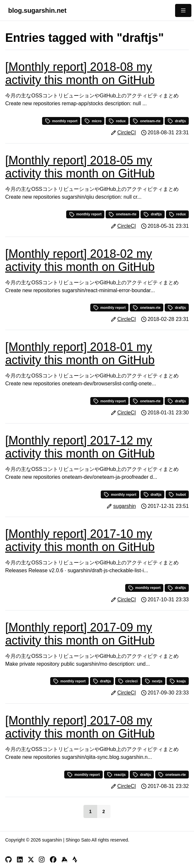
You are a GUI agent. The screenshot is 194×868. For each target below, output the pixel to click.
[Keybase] (65, 860)
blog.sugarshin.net (37, 10)
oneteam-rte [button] (147, 121)
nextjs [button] (154, 681)
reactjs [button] (116, 775)
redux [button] (117, 121)
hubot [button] (177, 494)
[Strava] (75, 860)
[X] (31, 860)
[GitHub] (8, 860)
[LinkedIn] (20, 860)
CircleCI (127, 133)
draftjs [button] (177, 121)
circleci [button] (128, 681)
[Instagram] (42, 860)
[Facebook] (53, 860)
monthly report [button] (61, 121)
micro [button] (93, 121)
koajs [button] (178, 681)
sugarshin (124, 506)
